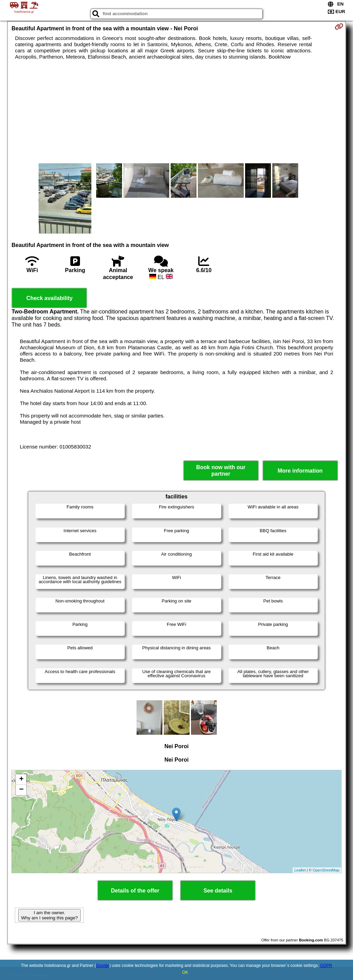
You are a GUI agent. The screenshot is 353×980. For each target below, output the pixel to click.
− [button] (21, 790)
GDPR (326, 966)
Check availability (49, 298)
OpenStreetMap (326, 870)
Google (103, 966)
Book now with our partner (221, 471)
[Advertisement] (177, 112)
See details (218, 891)
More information (300, 471)
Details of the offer (135, 891)
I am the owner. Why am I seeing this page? (49, 915)
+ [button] (21, 780)
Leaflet (300, 870)
